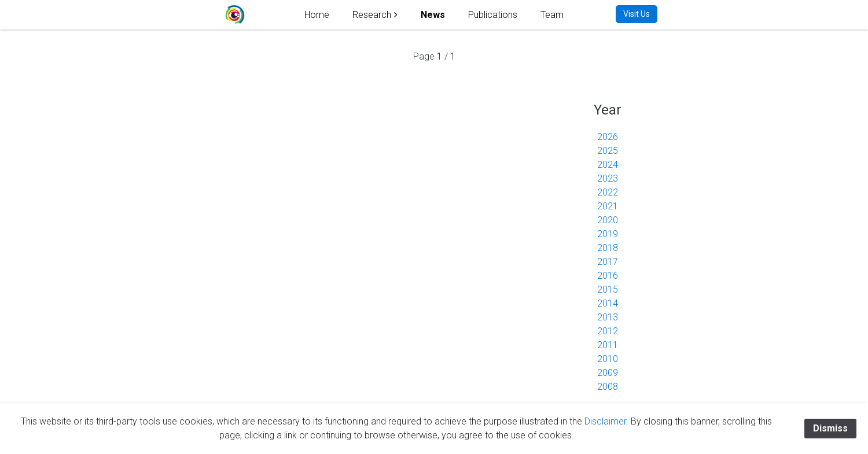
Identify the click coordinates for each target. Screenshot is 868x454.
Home (317, 15)
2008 (608, 387)
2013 (608, 317)
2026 (608, 137)
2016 (608, 276)
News (433, 15)
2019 (608, 234)
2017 (608, 262)
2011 (608, 345)
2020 (608, 220)
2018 (608, 248)
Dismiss (830, 428)
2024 (608, 165)
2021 (608, 206)
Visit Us (637, 14)
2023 (608, 178)
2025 (608, 151)
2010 (608, 359)
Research (372, 15)
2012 (608, 331)
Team (552, 15)
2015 (608, 289)
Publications (493, 15)
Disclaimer (605, 421)
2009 (608, 373)
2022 (608, 192)
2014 (608, 303)
